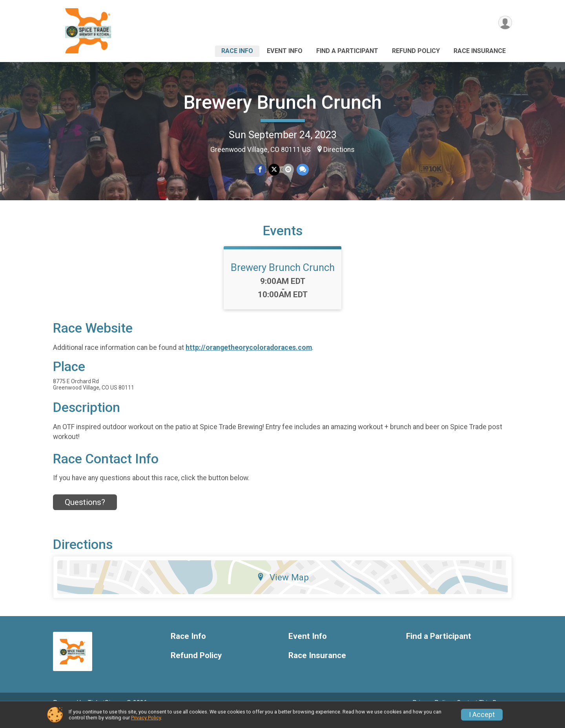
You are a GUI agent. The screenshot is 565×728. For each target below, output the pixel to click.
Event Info (285, 51)
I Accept (482, 715)
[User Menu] (505, 23)
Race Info (237, 51)
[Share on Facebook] (260, 170)
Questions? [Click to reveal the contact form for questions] (85, 513)
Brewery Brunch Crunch (283, 102)
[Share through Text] (302, 170)
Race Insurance (480, 51)
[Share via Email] (288, 170)
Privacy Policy (146, 718)
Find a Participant (347, 51)
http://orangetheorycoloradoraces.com (249, 358)
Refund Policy (416, 51)
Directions (339, 150)
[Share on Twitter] (274, 170)
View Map (283, 588)
